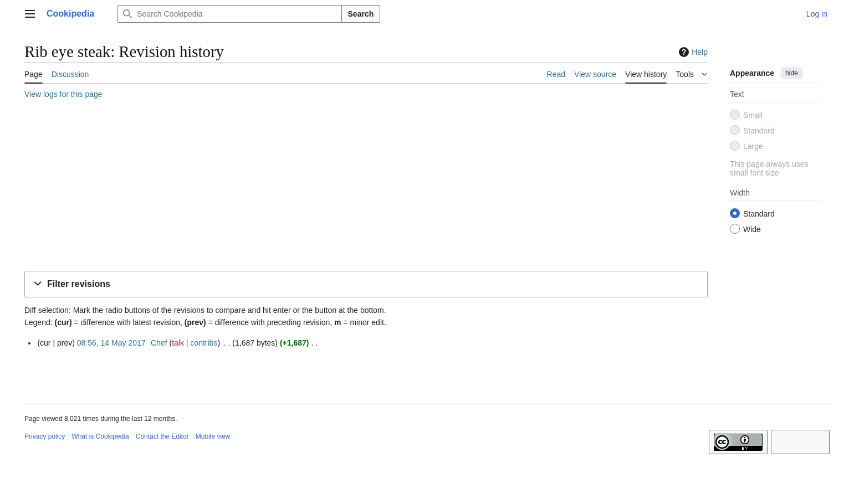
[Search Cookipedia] (229, 14)
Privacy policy (45, 436)
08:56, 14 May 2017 (111, 343)
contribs (204, 343)
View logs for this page (63, 94)
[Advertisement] (357, 187)
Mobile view (213, 436)
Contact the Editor (162, 436)
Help (692, 52)
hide (792, 73)
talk (178, 343)
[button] (366, 284)
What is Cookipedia (100, 436)
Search (361, 14)
